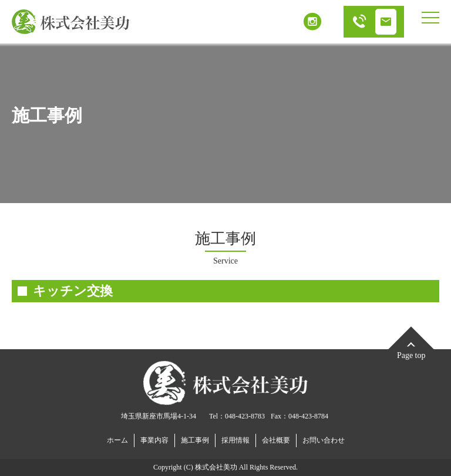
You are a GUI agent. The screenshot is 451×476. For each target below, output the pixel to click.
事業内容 (154, 440)
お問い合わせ (324, 440)
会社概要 (276, 440)
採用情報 (235, 440)
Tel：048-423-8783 (237, 416)
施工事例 (195, 440)
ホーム (117, 440)
